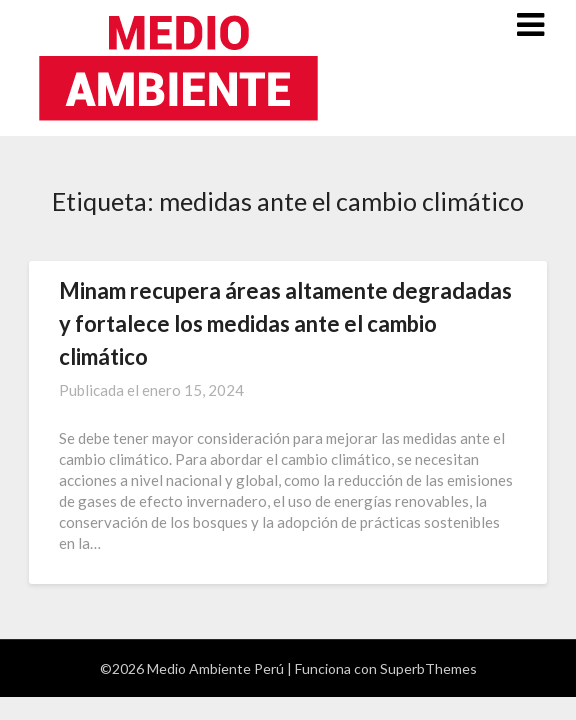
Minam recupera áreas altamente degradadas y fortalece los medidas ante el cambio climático (285, 323)
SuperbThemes (428, 668)
